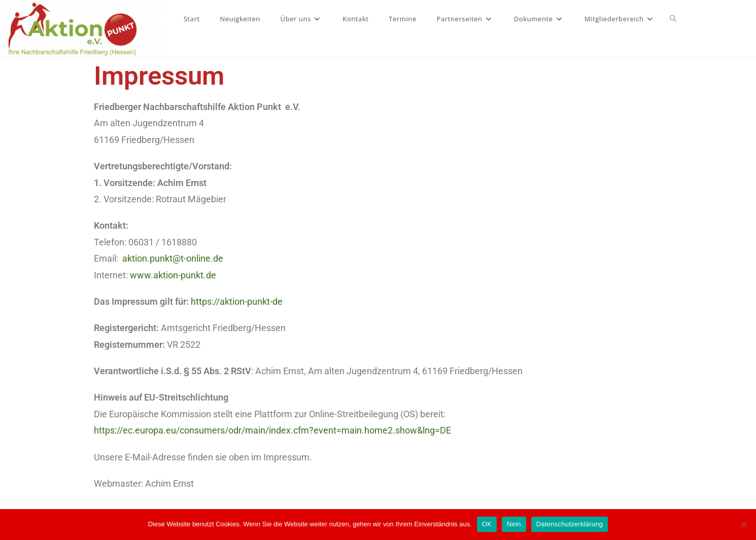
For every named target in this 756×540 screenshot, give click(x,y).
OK (487, 524)
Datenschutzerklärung (570, 524)
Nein (514, 524)
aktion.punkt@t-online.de (173, 258)
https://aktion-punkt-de (237, 301)
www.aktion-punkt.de (173, 275)
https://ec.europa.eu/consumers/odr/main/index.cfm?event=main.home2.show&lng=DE (272, 430)
